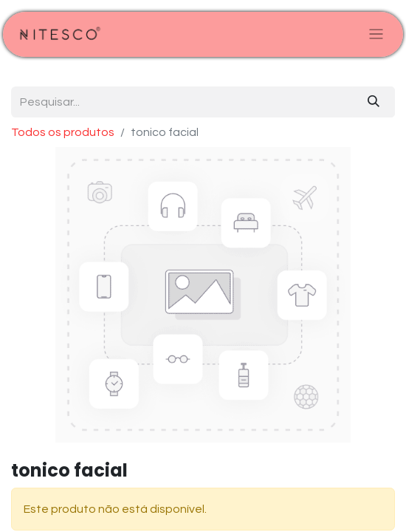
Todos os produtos (63, 132)
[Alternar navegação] (376, 34)
